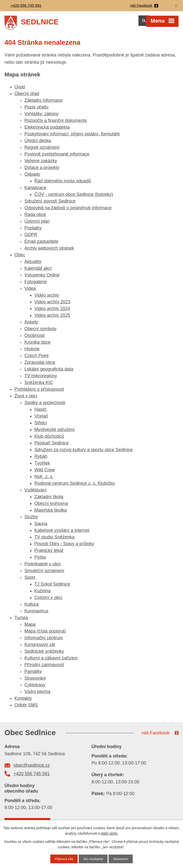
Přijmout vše (63, 859)
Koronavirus (36, 613)
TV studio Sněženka (54, 540)
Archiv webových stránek (49, 251)
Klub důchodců (49, 439)
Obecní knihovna (51, 506)
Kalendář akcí (38, 271)
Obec (20, 257)
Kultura (31, 607)
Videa (30, 291)
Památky (33, 674)
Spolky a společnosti (45, 405)
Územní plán (37, 224)
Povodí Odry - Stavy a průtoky (64, 546)
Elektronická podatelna (47, 130)
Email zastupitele (41, 244)
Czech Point (36, 358)
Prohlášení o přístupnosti (39, 392)
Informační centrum (44, 640)
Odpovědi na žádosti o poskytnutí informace (68, 210)
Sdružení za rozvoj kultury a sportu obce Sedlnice (84, 452)
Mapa (30, 627)
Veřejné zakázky (41, 163)
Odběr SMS (26, 707)
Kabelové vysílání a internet (62, 533)
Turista (21, 620)
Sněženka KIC (39, 385)
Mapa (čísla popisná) (45, 634)
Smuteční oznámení (44, 573)
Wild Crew (45, 472)
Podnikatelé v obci (43, 566)
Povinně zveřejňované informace (57, 157)
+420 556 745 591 (32, 776)
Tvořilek (42, 466)
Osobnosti (34, 338)
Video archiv (47, 298)
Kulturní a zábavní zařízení (51, 660)
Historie (32, 351)
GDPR (31, 237)
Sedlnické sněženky (44, 654)
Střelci (41, 425)
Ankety (31, 325)
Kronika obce (37, 345)
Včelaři (41, 419)
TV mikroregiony (41, 378)
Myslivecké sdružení (55, 432)
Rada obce (35, 217)
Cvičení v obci (48, 600)
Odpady (32, 177)
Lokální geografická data (49, 372)
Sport (30, 580)
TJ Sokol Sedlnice (52, 587)
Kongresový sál (40, 647)
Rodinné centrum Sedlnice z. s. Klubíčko (75, 486)
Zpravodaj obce (40, 365)
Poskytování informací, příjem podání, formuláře (72, 136)
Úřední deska (38, 143)
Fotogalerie (36, 284)
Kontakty (23, 701)
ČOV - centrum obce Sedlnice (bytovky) (74, 197)
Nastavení (121, 859)
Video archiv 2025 (52, 318)
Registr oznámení (42, 150)
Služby (31, 519)
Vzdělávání (35, 492)
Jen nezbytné (93, 859)
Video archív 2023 (52, 304)
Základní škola (49, 499)
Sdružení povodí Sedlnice (50, 204)
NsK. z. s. (44, 479)
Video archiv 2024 (52, 311)
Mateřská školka (51, 513)
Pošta (40, 560)
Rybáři (41, 459)
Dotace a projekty (42, 170)
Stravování (35, 681)
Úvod (20, 89)
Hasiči (40, 412)
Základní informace (43, 103)
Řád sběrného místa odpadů (63, 183)
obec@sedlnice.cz (32, 768)
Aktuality (33, 264)
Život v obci (26, 398)
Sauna (41, 526)
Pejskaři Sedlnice (52, 445)
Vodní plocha (37, 694)
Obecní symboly (40, 331)
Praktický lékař (49, 553)
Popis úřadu (36, 109)
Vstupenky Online (42, 277)
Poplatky (33, 230)
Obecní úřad (27, 96)
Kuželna (42, 593)
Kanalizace (35, 190)
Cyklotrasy (35, 687)
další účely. (109, 833)
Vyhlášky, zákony (41, 116)
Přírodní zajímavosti (44, 667)
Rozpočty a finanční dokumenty (56, 123)
